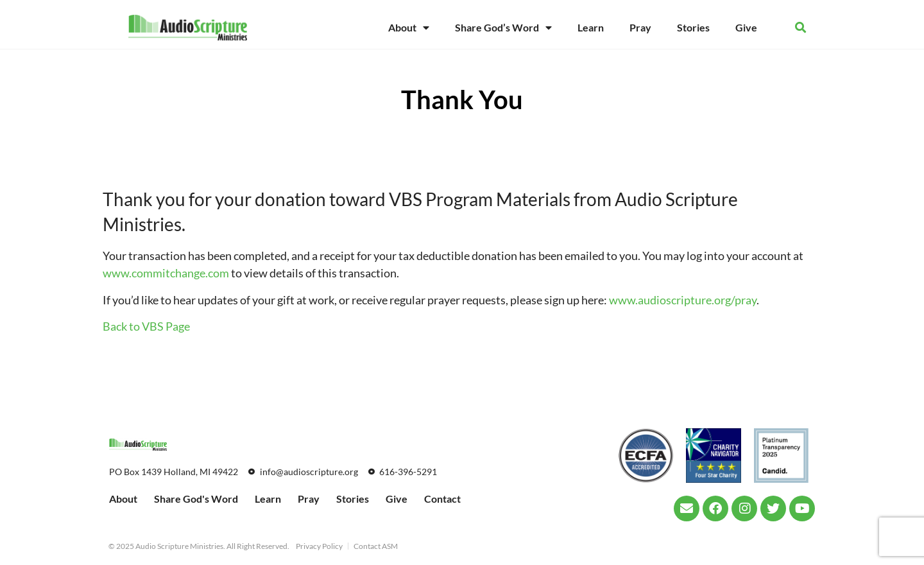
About (409, 28)
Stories (693, 27)
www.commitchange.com (166, 273)
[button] (800, 28)
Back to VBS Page (146, 326)
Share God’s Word (503, 28)
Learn (591, 27)
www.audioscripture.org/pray (683, 300)
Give (746, 27)
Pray (640, 27)
